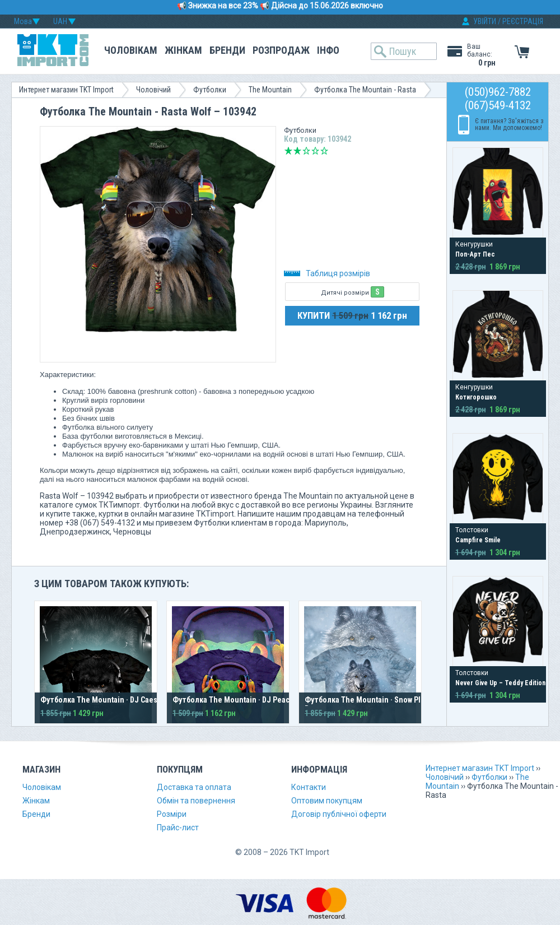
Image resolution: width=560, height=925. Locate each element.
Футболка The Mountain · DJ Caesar (102, 700)
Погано (297, 151)
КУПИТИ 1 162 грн (352, 315)
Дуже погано (288, 151)
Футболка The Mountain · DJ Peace (233, 700)
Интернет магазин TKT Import (66, 90)
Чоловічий (153, 90)
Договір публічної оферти (339, 814)
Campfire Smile (478, 540)
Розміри (172, 814)
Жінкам (183, 50)
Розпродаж (281, 50)
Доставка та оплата (194, 787)
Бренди (227, 50)
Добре (315, 151)
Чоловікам (131, 50)
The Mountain (270, 90)
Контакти (309, 787)
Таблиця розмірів (327, 273)
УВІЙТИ (485, 21)
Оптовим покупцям (327, 801)
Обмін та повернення (196, 801)
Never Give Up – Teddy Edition (500, 683)
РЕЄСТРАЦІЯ (523, 21)
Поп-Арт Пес (475, 254)
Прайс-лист (178, 828)
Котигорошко (476, 397)
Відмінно (324, 151)
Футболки (210, 90)
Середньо (306, 151)
